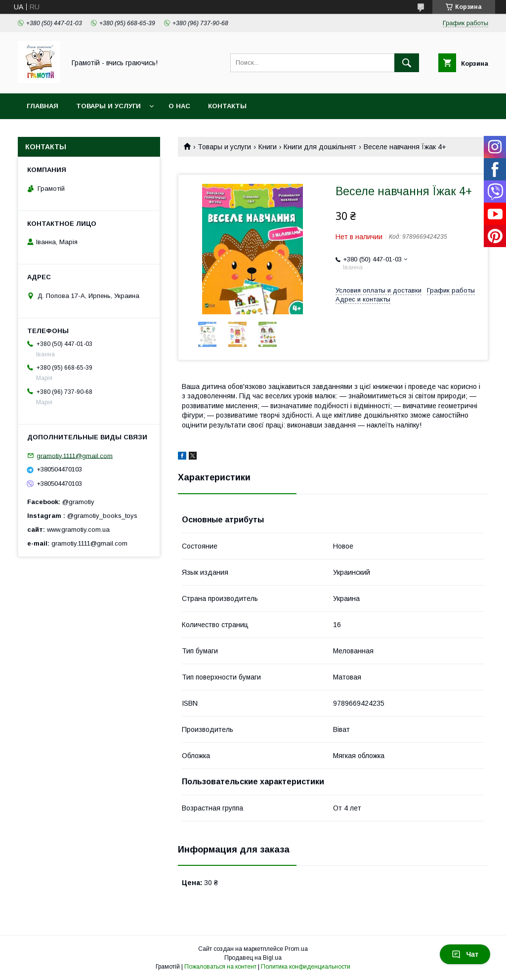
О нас (179, 106)
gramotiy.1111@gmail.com (75, 455)
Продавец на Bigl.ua (253, 958)
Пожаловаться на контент (220, 967)
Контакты (227, 106)
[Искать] (407, 63)
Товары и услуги (108, 106)
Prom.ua (296, 949)
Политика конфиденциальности (306, 967)
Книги (268, 147)
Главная (42, 106)
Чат (465, 954)
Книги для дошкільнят (320, 147)
